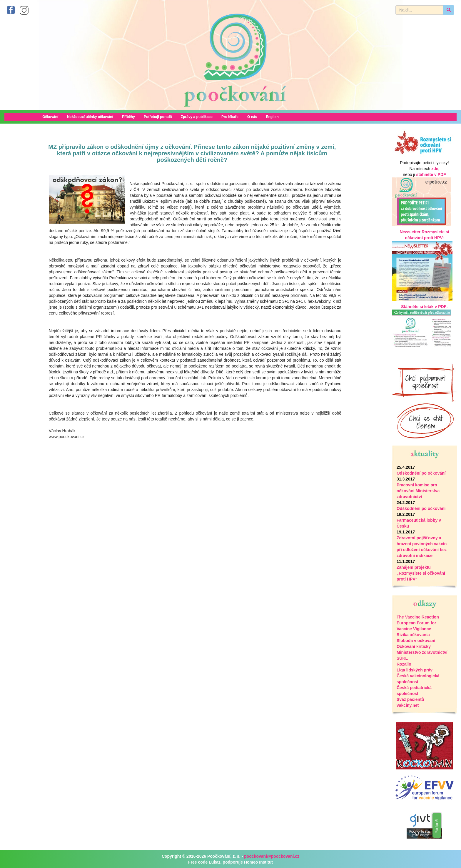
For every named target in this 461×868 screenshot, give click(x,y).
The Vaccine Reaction (418, 617)
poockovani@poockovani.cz (272, 856)
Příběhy (128, 117)
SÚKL (402, 658)
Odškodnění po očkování (421, 473)
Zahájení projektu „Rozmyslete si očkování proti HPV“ (421, 573)
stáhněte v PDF (431, 174)
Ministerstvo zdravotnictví (422, 652)
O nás (252, 117)
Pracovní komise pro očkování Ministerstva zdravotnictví (418, 491)
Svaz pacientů (410, 699)
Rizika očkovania (413, 635)
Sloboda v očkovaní (416, 641)
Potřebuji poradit (158, 117)
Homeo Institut (258, 862)
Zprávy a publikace (197, 117)
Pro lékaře (230, 117)
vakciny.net (408, 705)
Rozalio (404, 664)
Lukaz (215, 862)
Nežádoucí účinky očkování (90, 117)
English (272, 117)
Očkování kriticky (414, 646)
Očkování (50, 117)
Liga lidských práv (415, 670)
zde (435, 169)
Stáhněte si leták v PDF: (424, 307)
